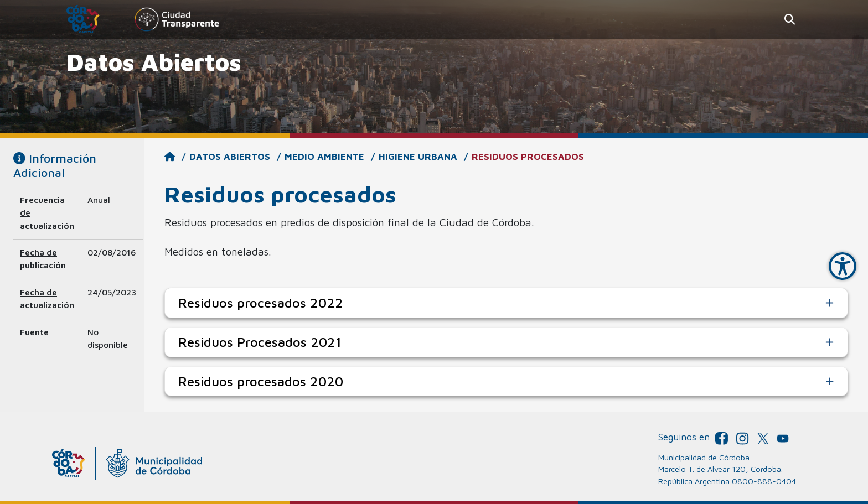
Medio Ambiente (324, 157)
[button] (790, 20)
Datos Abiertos (230, 157)
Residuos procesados (528, 157)
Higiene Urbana (418, 157)
